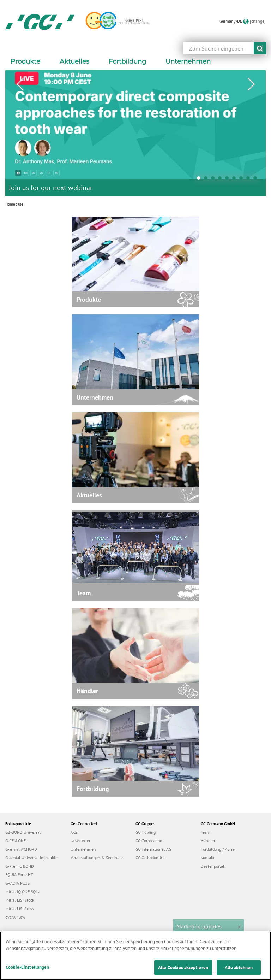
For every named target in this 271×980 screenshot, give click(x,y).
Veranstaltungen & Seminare (97, 858)
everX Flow (15, 917)
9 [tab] (257, 180)
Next (251, 84)
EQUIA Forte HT (19, 875)
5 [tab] (229, 180)
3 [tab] (215, 180)
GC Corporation (149, 841)
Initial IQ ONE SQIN (22, 892)
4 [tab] (222, 180)
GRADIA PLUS (17, 883)
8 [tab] (250, 180)
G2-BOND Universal (23, 832)
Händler (208, 841)
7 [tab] (243, 180)
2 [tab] (207, 180)
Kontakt (208, 858)
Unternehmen (83, 849)
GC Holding (146, 832)
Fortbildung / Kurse (218, 849)
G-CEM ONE (16, 841)
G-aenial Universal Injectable (31, 858)
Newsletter (80, 841)
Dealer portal (213, 866)
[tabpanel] (135, 133)
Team (206, 832)
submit (260, 48)
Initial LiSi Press (20, 908)
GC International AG (153, 849)
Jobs (74, 832)
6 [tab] (236, 180)
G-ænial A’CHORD (21, 849)
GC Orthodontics (150, 858)
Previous (20, 84)
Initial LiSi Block (20, 900)
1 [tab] (200, 180)
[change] (258, 21)
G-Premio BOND (20, 866)
